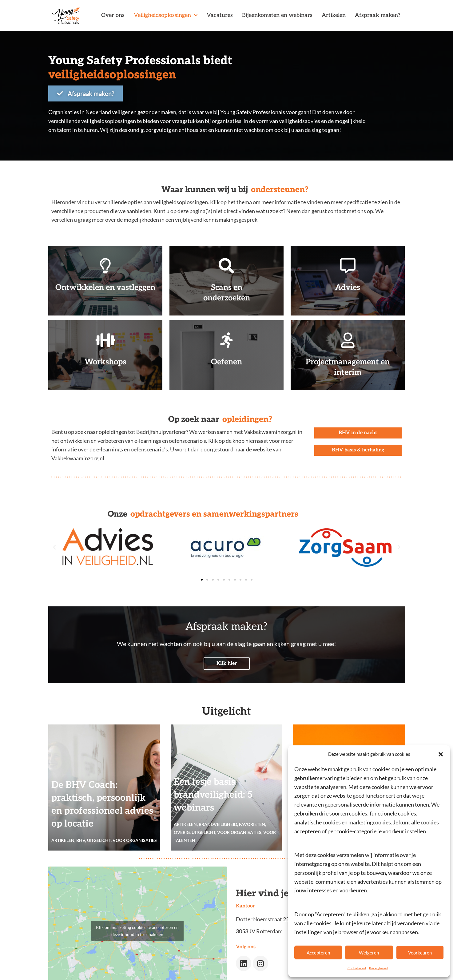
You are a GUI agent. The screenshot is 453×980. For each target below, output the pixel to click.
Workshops (105, 361)
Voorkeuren (420, 953)
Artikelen (334, 15)
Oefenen (226, 361)
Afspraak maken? (378, 15)
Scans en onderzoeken (226, 292)
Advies (348, 287)
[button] (441, 754)
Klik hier (227, 663)
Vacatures (220, 15)
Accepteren (318, 953)
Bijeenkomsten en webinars (277, 15)
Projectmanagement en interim (348, 366)
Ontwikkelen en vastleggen (105, 292)
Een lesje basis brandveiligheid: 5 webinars (213, 794)
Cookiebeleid (357, 968)
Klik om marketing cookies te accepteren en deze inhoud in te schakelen (137, 930)
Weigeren (369, 953)
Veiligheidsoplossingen (166, 16)
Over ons (113, 15)
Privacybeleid (378, 968)
